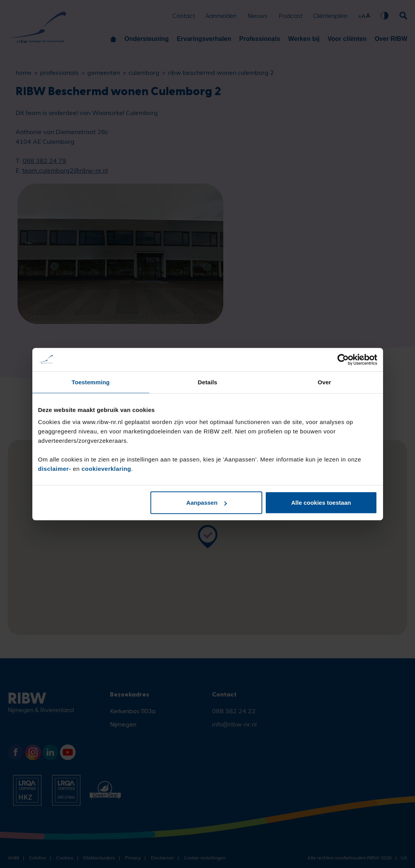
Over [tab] (324, 382)
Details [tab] (208, 382)
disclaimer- (56, 469)
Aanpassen (207, 503)
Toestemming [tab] (91, 382)
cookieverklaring (106, 469)
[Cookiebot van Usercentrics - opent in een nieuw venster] (343, 359)
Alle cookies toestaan (321, 503)
